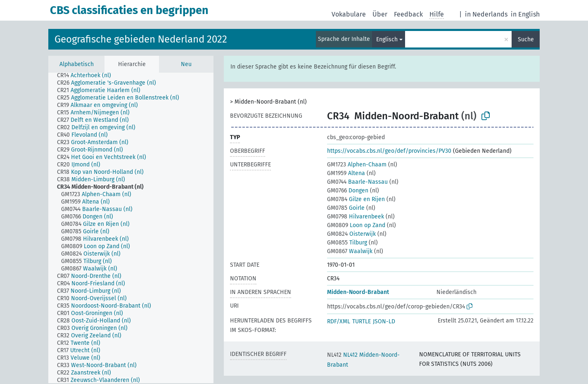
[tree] (131, 228)
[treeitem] (88, 76)
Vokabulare (349, 14)
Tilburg (347, 243)
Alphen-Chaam (357, 165)
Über (380, 14)
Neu (186, 64)
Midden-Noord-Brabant (358, 292)
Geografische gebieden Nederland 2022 (141, 39)
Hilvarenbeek (356, 217)
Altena (346, 173)
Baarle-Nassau (357, 182)
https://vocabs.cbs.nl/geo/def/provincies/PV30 (389, 151)
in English (525, 14)
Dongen (348, 191)
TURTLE (362, 321)
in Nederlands (486, 14)
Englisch (387, 39)
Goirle (346, 208)
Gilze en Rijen (356, 199)
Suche (526, 39)
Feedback (408, 14)
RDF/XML (339, 321)
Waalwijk (350, 251)
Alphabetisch (77, 64)
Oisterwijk (351, 234)
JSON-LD (384, 321)
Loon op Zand (356, 225)
